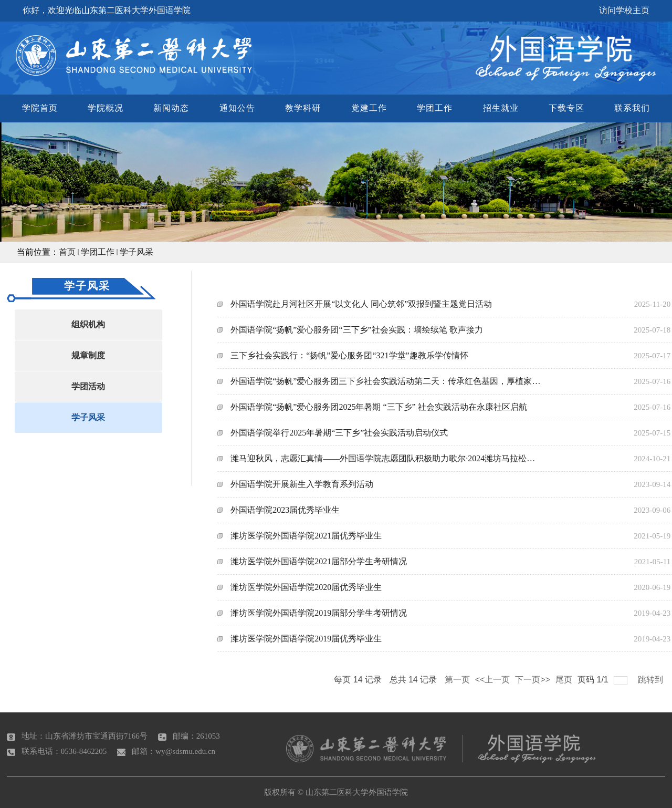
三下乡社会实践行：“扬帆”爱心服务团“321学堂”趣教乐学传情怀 (349, 355)
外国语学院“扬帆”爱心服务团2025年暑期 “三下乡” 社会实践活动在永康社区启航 (379, 407)
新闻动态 (171, 108)
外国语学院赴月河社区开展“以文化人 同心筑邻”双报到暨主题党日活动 (361, 304)
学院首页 (40, 108)
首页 (67, 252)
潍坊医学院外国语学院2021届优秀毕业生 (306, 536)
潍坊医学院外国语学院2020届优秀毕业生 (306, 587)
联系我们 (632, 108)
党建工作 (369, 108)
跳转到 (652, 680)
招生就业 (501, 108)
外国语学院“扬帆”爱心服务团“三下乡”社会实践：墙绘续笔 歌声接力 (356, 330)
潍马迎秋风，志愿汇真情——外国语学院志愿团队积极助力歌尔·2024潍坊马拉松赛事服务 (387, 458)
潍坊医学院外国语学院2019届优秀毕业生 (306, 639)
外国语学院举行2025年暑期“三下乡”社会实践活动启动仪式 (339, 433)
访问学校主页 (624, 10)
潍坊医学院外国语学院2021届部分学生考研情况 (319, 561)
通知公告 (237, 108)
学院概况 (106, 108)
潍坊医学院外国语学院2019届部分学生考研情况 (319, 613)
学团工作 (435, 108)
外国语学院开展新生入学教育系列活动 (302, 484)
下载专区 (566, 108)
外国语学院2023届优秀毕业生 (285, 510)
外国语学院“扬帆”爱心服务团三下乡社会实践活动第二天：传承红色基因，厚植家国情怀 (387, 381)
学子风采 (136, 252)
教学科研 (303, 108)
